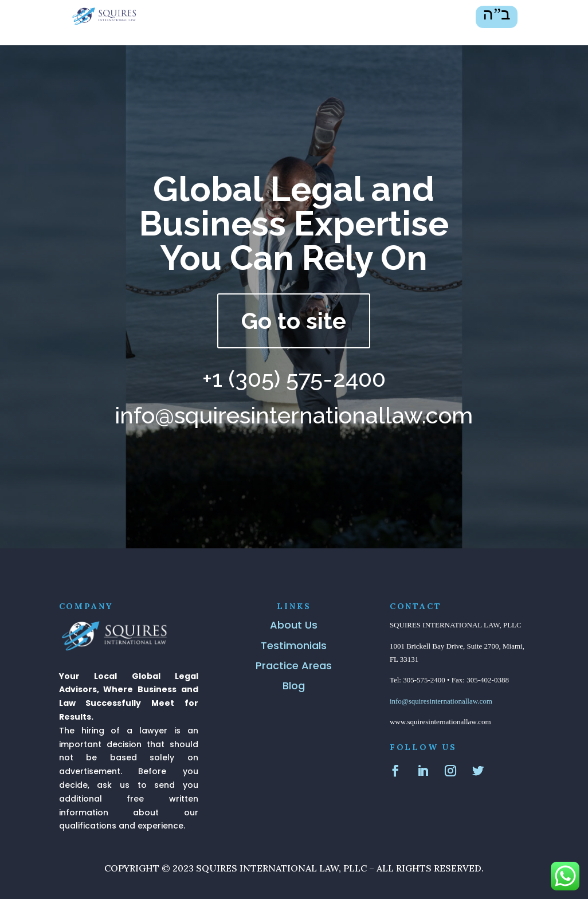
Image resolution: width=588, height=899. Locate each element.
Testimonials (294, 645)
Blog (294, 686)
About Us (294, 625)
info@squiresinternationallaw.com (441, 701)
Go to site (294, 321)
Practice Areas (294, 666)
